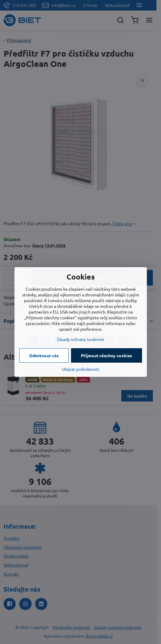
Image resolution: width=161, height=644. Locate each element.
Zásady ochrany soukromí (80, 339)
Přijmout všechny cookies (107, 355)
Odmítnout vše (44, 355)
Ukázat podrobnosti (81, 369)
